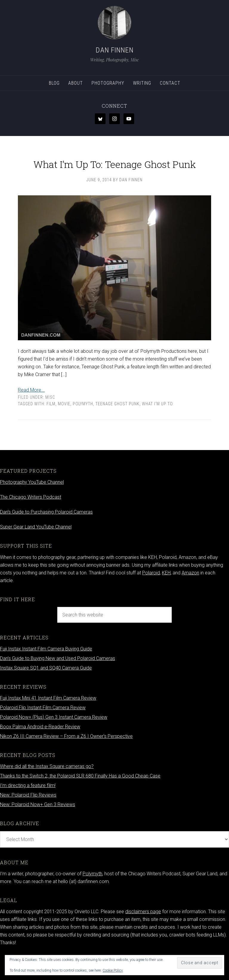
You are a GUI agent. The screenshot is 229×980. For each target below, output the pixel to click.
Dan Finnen (115, 50)
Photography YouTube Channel (32, 504)
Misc (50, 419)
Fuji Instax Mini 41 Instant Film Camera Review (48, 719)
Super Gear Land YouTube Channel (36, 548)
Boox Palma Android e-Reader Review (40, 748)
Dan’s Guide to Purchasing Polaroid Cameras (46, 533)
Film (51, 425)
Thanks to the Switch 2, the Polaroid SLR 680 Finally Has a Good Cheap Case (80, 797)
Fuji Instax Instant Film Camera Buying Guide (46, 670)
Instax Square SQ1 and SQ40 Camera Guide (46, 689)
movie (64, 425)
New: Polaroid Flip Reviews (28, 816)
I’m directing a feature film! (28, 807)
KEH (166, 594)
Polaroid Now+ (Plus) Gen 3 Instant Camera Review (54, 739)
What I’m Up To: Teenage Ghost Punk (114, 172)
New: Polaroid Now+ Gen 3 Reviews (38, 826)
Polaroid (151, 594)
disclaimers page (143, 933)
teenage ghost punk (117, 425)
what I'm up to (157, 425)
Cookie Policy (113, 970)
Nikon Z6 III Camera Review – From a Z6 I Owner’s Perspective (66, 758)
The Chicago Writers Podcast (31, 518)
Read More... (31, 411)
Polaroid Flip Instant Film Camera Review (43, 729)
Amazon (190, 594)
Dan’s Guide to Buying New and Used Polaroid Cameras (58, 680)
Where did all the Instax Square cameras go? (47, 788)
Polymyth (83, 425)
